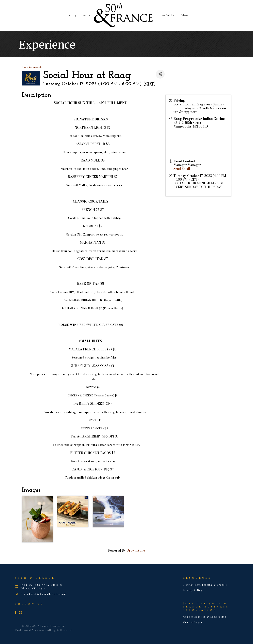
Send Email (182, 169)
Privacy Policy (193, 590)
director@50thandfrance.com (44, 594)
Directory (70, 15)
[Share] (160, 74)
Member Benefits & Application (205, 617)
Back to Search (32, 67)
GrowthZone (136, 550)
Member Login (193, 622)
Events (85, 15)
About (185, 15)
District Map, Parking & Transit (205, 585)
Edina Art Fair (167, 15)
